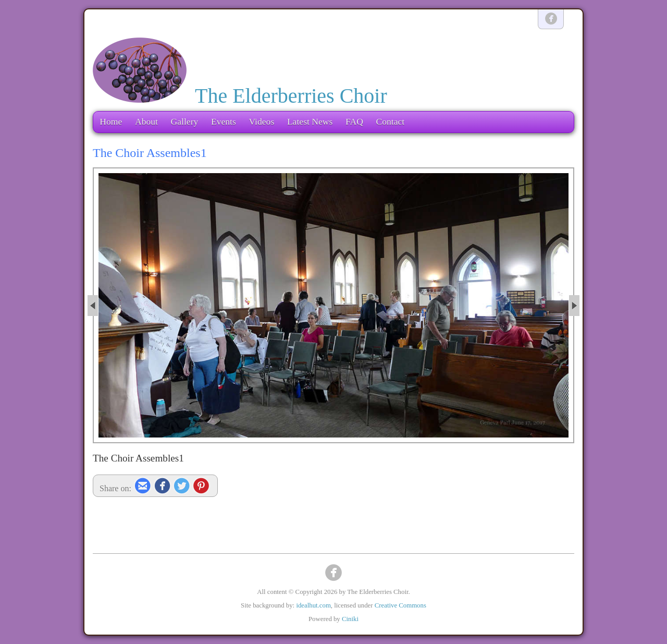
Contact (390, 121)
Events (224, 121)
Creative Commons (400, 605)
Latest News (310, 121)
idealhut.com (313, 605)
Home (111, 121)
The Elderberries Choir (291, 96)
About (146, 121)
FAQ (354, 121)
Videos (261, 121)
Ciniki (350, 619)
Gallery (185, 121)
